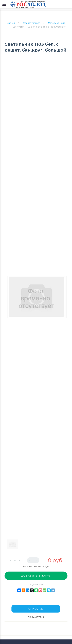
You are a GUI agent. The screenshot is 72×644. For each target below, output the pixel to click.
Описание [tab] (36, 609)
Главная (11, 23)
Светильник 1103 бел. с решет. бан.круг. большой (39, 27)
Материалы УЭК (57, 23)
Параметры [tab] (36, 617)
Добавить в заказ (36, 576)
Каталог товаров (31, 23)
